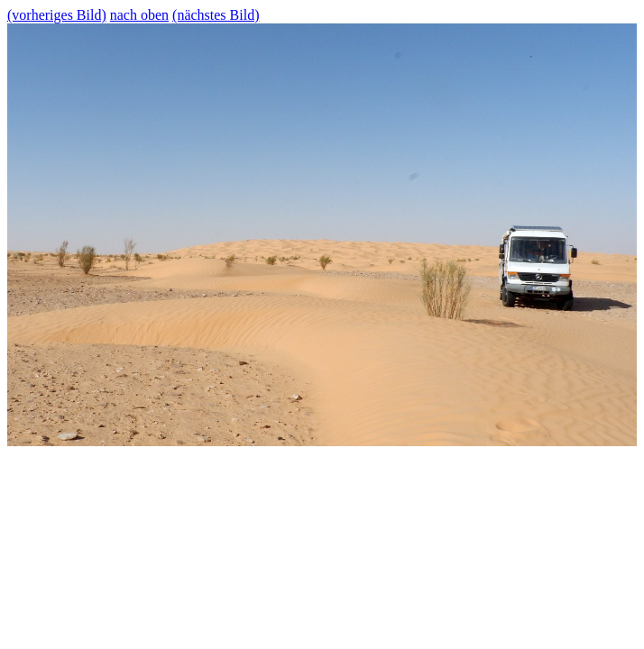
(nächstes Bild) (216, 15)
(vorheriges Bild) (57, 15)
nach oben (139, 15)
